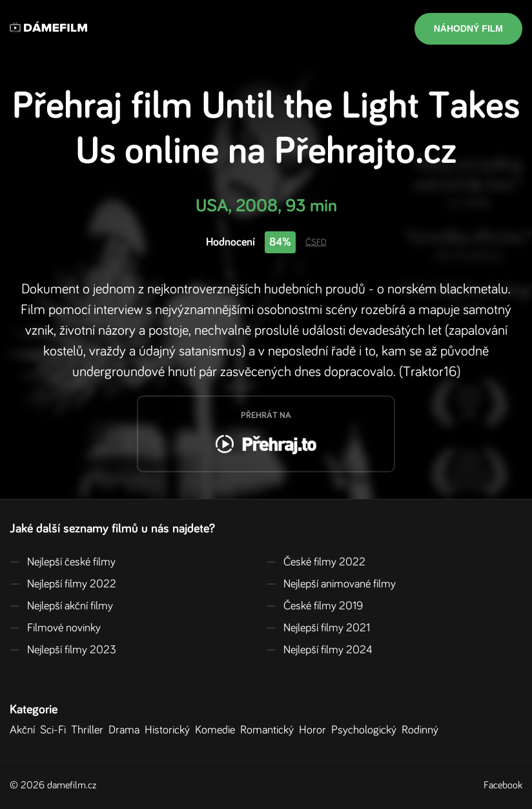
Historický (170, 730)
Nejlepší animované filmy (331, 584)
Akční (25, 730)
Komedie (218, 730)
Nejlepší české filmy (63, 562)
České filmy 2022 (316, 562)
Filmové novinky (55, 628)
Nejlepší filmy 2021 (318, 628)
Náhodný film (468, 28)
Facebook (503, 785)
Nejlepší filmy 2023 (63, 650)
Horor (315, 730)
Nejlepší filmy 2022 (63, 584)
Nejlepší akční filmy (61, 606)
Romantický (270, 730)
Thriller (90, 730)
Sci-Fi (56, 730)
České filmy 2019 (314, 606)
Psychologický (366, 730)
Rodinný (423, 730)
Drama (127, 730)
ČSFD (316, 242)
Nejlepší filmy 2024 (319, 650)
